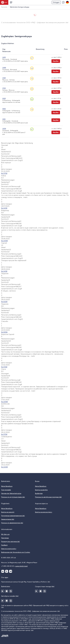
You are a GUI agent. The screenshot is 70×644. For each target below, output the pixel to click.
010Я (4, 99)
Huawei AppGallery (7, 591)
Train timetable (6, 490)
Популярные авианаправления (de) (13, 516)
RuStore (11, 591)
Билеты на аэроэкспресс (44, 512)
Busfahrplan (39, 493)
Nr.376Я (4, 367)
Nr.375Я (4, 173)
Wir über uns (5, 534)
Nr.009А (4, 332)
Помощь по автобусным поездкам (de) (48, 497)
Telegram (11, 571)
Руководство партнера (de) (10, 542)
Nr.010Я (4, 302)
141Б (4, 119)
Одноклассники (7, 571)
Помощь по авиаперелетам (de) (12, 523)
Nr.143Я (4, 208)
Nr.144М (4, 241)
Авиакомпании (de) (8, 519)
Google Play (3, 591)
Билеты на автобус (41, 490)
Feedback (63, 2)
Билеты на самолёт (8, 512)
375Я (4, 88)
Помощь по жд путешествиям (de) (13, 497)
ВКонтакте (3, 571)
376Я (4, 78)
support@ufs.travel (21, 566)
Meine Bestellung (7, 486)
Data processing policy (9, 549)
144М (4, 68)
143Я (4, 57)
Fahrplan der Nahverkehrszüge (11, 493)
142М (4, 129)
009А (4, 109)
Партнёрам (5, 538)
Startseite (4, 7)
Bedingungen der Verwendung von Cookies (16, 552)
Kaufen (56, 61)
